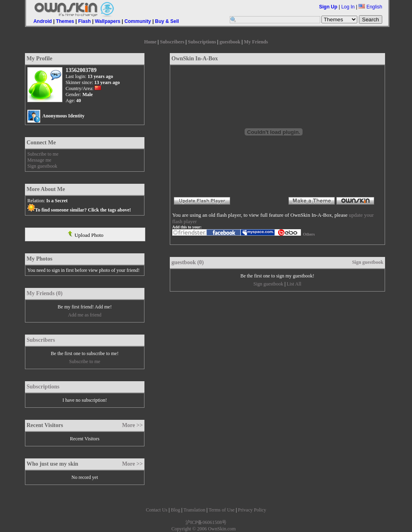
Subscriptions (202, 42)
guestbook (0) (188, 262)
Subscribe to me (43, 154)
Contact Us (157, 510)
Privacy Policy (252, 510)
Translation (194, 510)
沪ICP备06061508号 (206, 522)
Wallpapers (108, 21)
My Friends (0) (44, 293)
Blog (175, 510)
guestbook (230, 42)
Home (150, 42)
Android (43, 21)
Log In (348, 7)
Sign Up (328, 7)
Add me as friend (85, 315)
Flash (84, 21)
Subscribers (172, 42)
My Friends (256, 42)
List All (294, 284)
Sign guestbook (42, 166)
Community (138, 21)
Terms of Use (221, 510)
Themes (65, 21)
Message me (39, 160)
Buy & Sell (167, 21)
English (370, 7)
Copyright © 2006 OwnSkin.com (204, 529)
